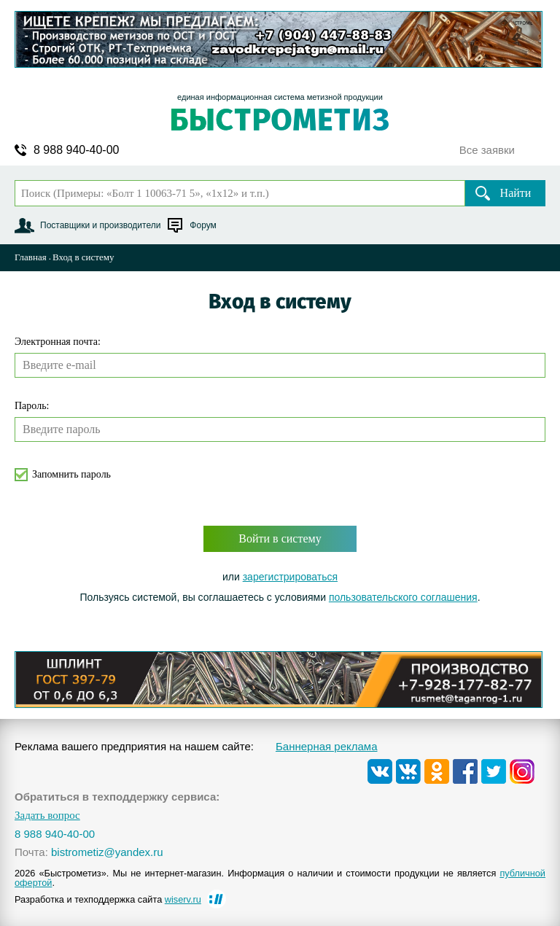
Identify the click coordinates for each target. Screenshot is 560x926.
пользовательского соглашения (403, 597)
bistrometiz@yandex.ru (107, 852)
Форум (203, 225)
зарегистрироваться (290, 577)
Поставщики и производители (100, 225)
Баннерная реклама (327, 746)
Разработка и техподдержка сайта (108, 899)
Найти (516, 193)
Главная (31, 257)
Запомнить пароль (71, 474)
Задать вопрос (47, 816)
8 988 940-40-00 (76, 150)
